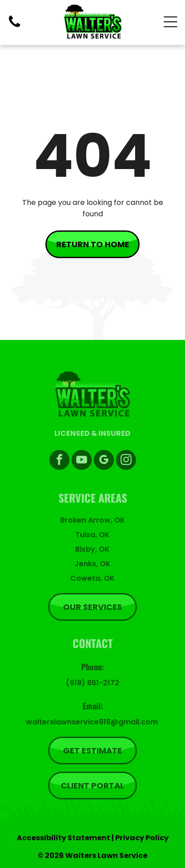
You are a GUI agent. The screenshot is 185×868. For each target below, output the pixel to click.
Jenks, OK (92, 564)
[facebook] (59, 461)
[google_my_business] (104, 461)
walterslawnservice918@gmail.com (92, 722)
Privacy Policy (142, 838)
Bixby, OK (92, 549)
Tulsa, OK (92, 535)
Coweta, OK (92, 578)
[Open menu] (170, 22)
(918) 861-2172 (92, 683)
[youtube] (82, 461)
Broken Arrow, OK (93, 520)
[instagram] (126, 461)
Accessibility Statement (63, 838)
